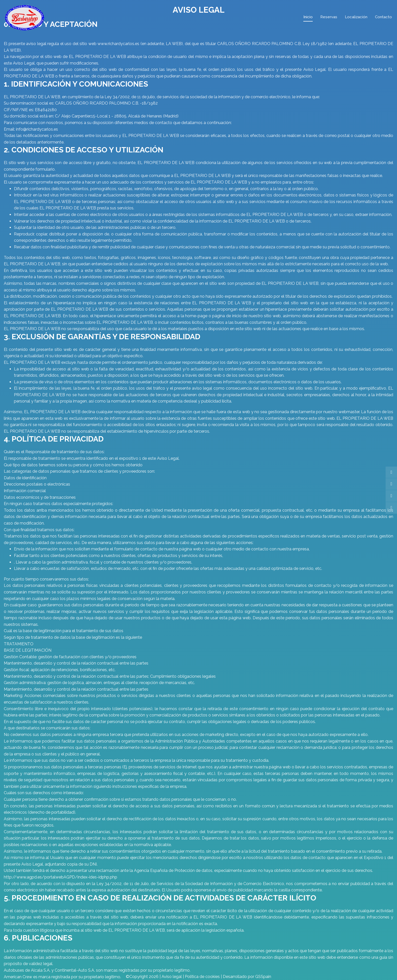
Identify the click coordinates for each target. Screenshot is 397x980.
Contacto (383, 17)
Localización (356, 17)
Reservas (329, 17)
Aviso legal (172, 977)
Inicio (308, 17)
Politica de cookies (202, 977)
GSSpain (263, 977)
